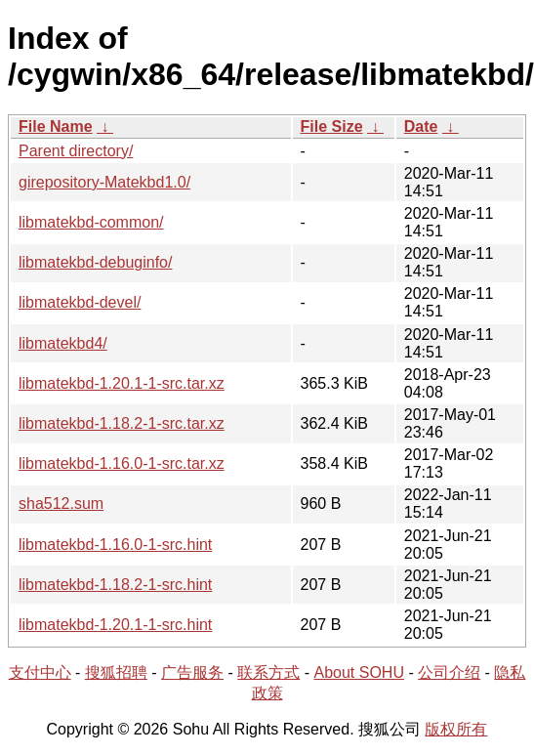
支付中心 (40, 672)
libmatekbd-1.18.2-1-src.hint (115, 585)
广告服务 (192, 672)
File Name (56, 126)
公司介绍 (449, 672)
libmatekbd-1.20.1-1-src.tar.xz (122, 383)
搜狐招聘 (116, 672)
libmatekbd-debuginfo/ (95, 262)
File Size (332, 126)
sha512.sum (61, 504)
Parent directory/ (76, 151)
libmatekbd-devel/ (80, 302)
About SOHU (358, 672)
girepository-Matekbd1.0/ (104, 182)
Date (421, 126)
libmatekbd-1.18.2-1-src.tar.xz (122, 423)
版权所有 (456, 729)
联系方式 (268, 672)
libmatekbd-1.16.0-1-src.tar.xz (122, 463)
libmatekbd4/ (63, 343)
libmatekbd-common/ (91, 222)
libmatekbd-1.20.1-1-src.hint (115, 625)
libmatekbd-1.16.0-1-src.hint (115, 545)
